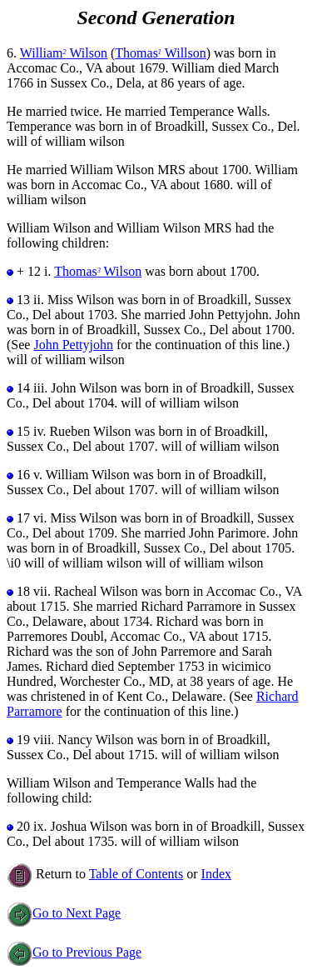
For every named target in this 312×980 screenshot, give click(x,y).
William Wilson (64, 53)
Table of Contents (136, 874)
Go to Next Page (64, 913)
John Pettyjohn (73, 345)
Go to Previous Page (74, 952)
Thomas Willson (160, 53)
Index (216, 874)
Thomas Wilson (98, 271)
